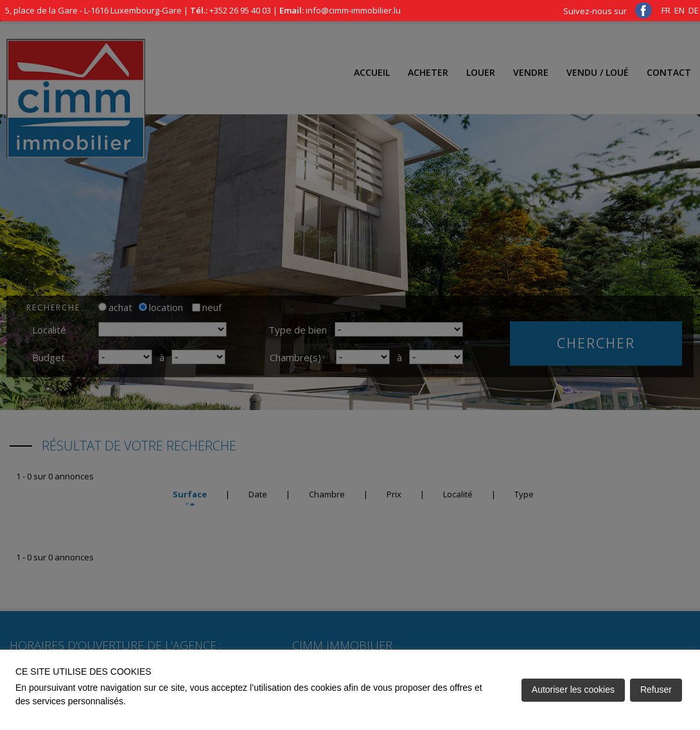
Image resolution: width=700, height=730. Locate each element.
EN (679, 10)
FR (666, 10)
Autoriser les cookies (573, 690)
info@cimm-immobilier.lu (353, 10)
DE (694, 10)
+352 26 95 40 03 (240, 10)
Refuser (656, 690)
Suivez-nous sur (608, 11)
